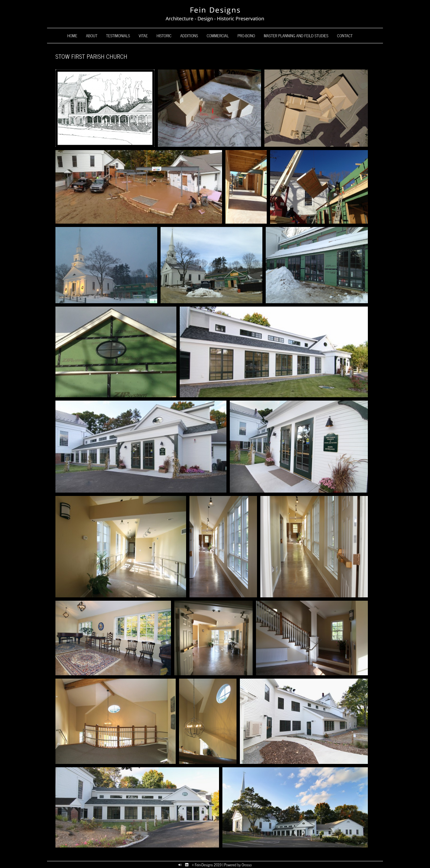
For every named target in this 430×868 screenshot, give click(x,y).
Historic (164, 36)
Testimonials (118, 36)
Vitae (143, 36)
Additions (189, 36)
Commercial (218, 36)
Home (72, 36)
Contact (345, 36)
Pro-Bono (246, 36)
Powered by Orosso (238, 865)
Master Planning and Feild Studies (296, 36)
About (92, 36)
